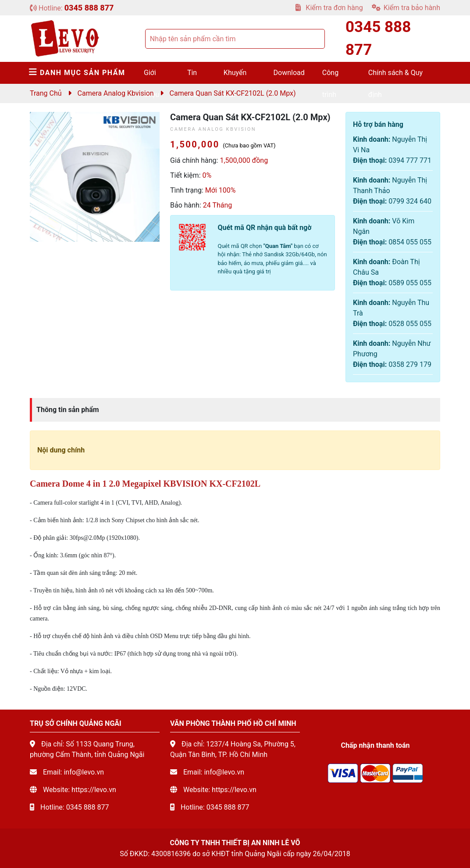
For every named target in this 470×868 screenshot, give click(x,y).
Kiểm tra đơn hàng (329, 8)
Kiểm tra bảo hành (406, 8)
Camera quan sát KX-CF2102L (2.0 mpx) (233, 93)
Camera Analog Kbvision (116, 93)
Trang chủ (46, 93)
